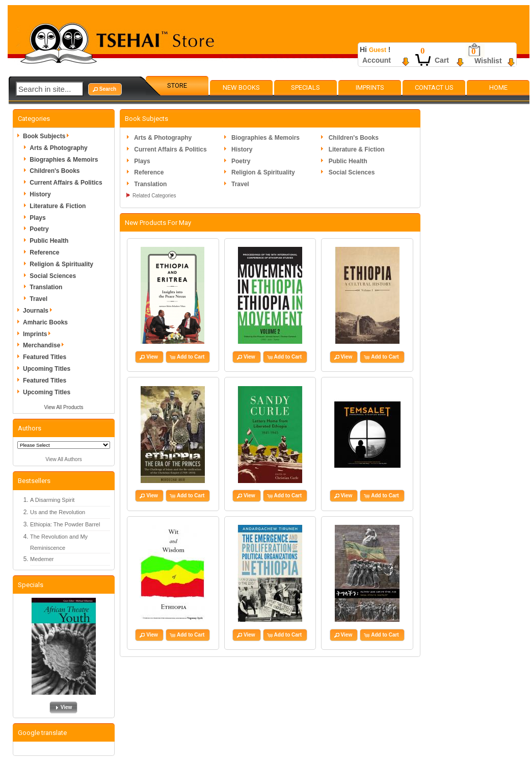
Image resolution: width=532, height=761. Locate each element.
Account (377, 60)
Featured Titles (45, 357)
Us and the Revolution (58, 512)
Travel (38, 299)
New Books (241, 87)
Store (177, 85)
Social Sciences (53, 276)
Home (498, 87)
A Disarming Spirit (52, 500)
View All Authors (64, 459)
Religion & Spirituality (61, 264)
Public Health (49, 241)
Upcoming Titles (47, 369)
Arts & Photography (58, 148)
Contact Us (434, 87)
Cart (442, 60)
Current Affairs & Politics (66, 183)
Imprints (370, 87)
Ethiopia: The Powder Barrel (65, 524)
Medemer (42, 559)
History (40, 194)
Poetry (39, 229)
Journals (39, 311)
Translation (46, 287)
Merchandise (45, 345)
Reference (44, 252)
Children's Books (55, 171)
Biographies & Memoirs (64, 160)
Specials (305, 87)
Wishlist (488, 61)
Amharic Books (45, 322)
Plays (37, 218)
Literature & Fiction (58, 206)
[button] (105, 89)
